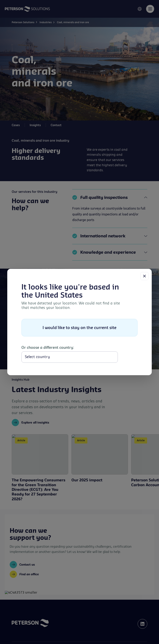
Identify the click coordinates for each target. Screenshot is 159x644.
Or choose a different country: (48, 348)
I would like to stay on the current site (79, 328)
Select (129, 357)
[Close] (144, 276)
